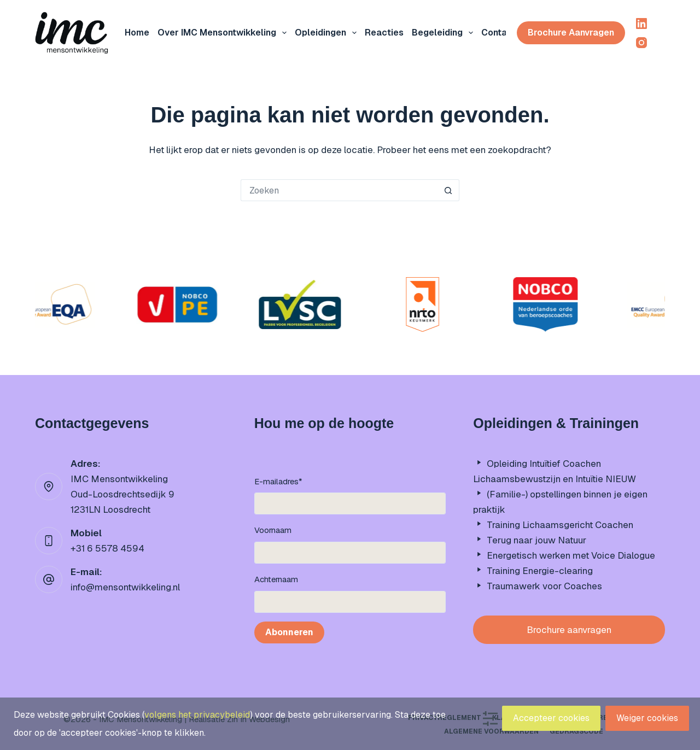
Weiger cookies (647, 718)
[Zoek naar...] (339, 190)
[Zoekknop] (448, 190)
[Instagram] (641, 43)
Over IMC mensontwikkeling (224, 33)
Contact (499, 33)
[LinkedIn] (641, 24)
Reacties (384, 33)
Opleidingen (328, 33)
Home (137, 33)
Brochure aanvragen (571, 33)
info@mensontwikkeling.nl (125, 587)
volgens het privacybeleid (197, 715)
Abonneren (289, 632)
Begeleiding (445, 33)
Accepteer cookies (551, 718)
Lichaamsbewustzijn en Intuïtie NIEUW (555, 479)
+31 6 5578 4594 (107, 548)
